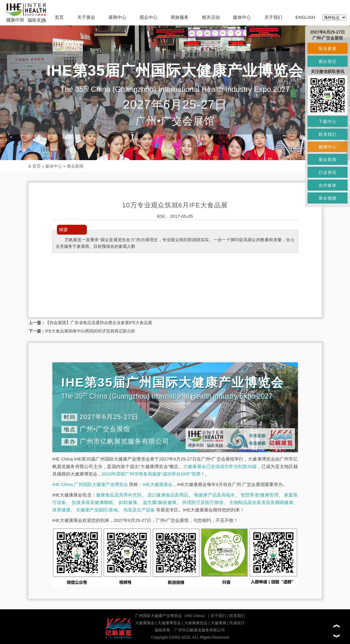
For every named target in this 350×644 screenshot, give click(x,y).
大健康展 (219, 623)
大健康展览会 (196, 623)
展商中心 (117, 17)
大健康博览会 (169, 623)
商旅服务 (180, 17)
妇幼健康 (128, 502)
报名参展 (328, 48)
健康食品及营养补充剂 (119, 495)
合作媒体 (328, 185)
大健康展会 (145, 623)
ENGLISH (305, 17)
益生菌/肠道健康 (160, 502)
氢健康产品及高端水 (214, 495)
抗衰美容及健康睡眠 (92, 502)
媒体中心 (242, 17)
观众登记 (328, 61)
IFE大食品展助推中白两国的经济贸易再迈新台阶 (90, 331)
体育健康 (61, 510)
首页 (59, 17)
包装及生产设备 (139, 510)
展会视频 (328, 198)
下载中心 (328, 121)
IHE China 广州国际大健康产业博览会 (90, 484)
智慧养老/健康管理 (260, 495)
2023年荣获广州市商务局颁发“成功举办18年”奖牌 (151, 474)
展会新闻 (75, 166)
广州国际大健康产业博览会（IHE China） (171, 616)
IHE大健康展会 (157, 484)
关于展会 (86, 17)
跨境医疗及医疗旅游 (203, 502)
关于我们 (273, 17)
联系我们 (237, 616)
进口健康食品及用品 (168, 495)
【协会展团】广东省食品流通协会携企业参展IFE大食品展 (99, 323)
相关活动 (211, 17)
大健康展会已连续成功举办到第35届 (220, 466)
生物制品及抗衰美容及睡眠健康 (261, 502)
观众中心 (149, 17)
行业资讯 (328, 172)
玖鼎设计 (237, 623)
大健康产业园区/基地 (97, 510)
